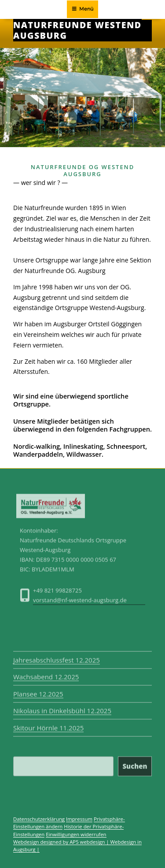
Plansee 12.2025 (38, 692)
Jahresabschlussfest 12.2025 (57, 658)
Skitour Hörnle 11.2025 (48, 726)
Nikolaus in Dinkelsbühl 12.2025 (62, 709)
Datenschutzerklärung (39, 819)
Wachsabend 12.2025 (46, 675)
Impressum (79, 819)
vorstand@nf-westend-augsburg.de (80, 602)
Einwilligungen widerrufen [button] (76, 834)
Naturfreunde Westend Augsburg (77, 30)
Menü (82, 9)
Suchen (135, 764)
